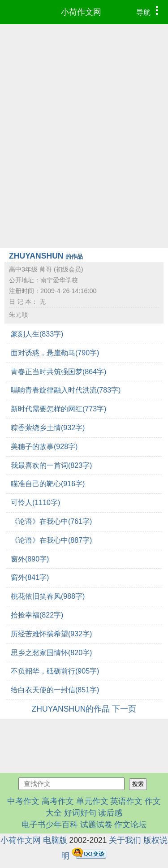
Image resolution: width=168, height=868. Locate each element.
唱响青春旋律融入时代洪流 (66, 390)
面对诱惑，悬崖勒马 (55, 353)
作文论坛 (130, 825)
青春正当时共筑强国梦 (58, 372)
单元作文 (92, 801)
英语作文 (126, 801)
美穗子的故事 (44, 447)
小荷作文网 (81, 12)
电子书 (34, 825)
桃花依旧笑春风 (48, 596)
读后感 (110, 813)
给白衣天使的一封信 (55, 690)
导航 (149, 11)
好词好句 (80, 813)
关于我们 (125, 840)
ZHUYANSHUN (46, 256)
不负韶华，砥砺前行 (55, 671)
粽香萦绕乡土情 (48, 428)
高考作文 (58, 801)
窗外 (30, 559)
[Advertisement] (84, 113)
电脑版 (55, 840)
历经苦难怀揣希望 (51, 634)
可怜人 (35, 503)
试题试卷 (96, 825)
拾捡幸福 (37, 615)
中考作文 (23, 801)
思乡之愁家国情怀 (51, 653)
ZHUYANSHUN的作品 (71, 709)
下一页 (124, 709)
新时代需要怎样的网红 (58, 409)
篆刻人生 (37, 334)
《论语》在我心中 (51, 521)
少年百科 (62, 825)
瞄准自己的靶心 (48, 484)
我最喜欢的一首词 (51, 465)
